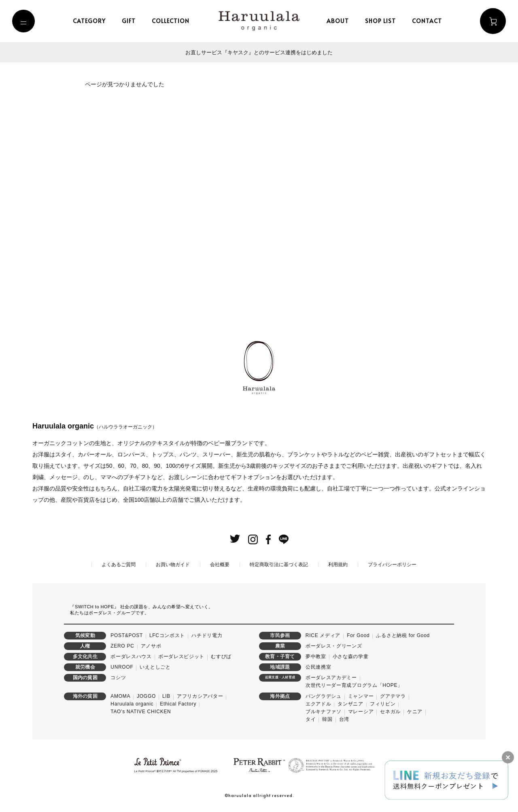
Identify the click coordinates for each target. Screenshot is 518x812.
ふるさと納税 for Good (403, 635)
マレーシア (361, 711)
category (91, 21)
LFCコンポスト (167, 635)
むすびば (221, 656)
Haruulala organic (132, 703)
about (339, 21)
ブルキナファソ (324, 711)
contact (429, 21)
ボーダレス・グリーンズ (334, 645)
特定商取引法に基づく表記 (279, 564)
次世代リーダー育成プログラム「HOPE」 (354, 685)
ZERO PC (122, 645)
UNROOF (122, 667)
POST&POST (127, 635)
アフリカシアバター (200, 695)
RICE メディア (323, 635)
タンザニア (350, 703)
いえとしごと (155, 667)
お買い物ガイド (173, 564)
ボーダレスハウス (131, 656)
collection (172, 21)
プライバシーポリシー (392, 564)
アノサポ (151, 645)
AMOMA (120, 695)
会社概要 (220, 564)
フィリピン (383, 703)
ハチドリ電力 (207, 635)
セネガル (390, 711)
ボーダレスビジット (181, 656)
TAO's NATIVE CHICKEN (141, 711)
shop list (382, 21)
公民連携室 (318, 667)
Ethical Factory (178, 703)
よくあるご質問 (119, 564)
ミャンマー (361, 695)
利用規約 (338, 564)
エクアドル (318, 703)
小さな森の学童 (351, 656)
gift (130, 21)
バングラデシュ (324, 695)
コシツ (118, 677)
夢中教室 (316, 656)
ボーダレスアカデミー (331, 677)
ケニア (415, 711)
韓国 (327, 719)
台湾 (344, 719)
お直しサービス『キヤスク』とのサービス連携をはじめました (259, 52)
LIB (166, 695)
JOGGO (146, 695)
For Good (358, 635)
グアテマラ (393, 695)
